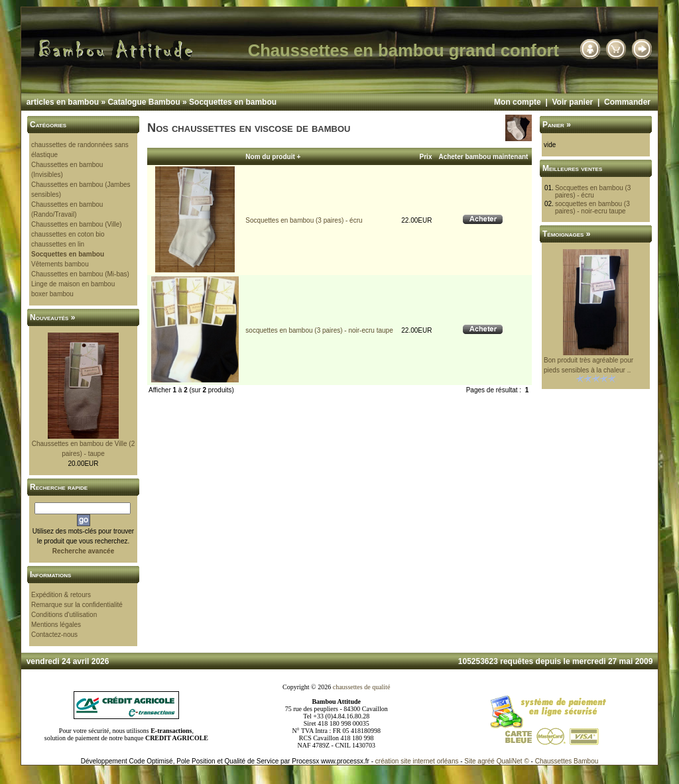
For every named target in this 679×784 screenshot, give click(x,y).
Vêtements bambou (60, 264)
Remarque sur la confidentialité (77, 605)
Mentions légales (56, 625)
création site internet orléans (417, 761)
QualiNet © (513, 761)
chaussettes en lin (58, 244)
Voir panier (572, 102)
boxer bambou (52, 294)
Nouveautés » (52, 317)
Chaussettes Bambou (567, 761)
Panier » (557, 125)
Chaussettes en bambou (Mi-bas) (80, 274)
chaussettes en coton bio (68, 234)
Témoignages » (566, 234)
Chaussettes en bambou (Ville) (77, 224)
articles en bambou (63, 102)
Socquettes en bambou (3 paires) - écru (304, 220)
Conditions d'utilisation (64, 615)
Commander (627, 102)
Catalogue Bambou (144, 102)
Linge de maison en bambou (73, 284)
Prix (426, 157)
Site (470, 761)
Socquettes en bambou (233, 102)
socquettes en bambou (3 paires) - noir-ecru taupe (319, 330)
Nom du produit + (273, 157)
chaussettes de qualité (362, 687)
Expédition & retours (61, 595)
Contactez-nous (54, 635)
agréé (486, 761)
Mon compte (518, 102)
